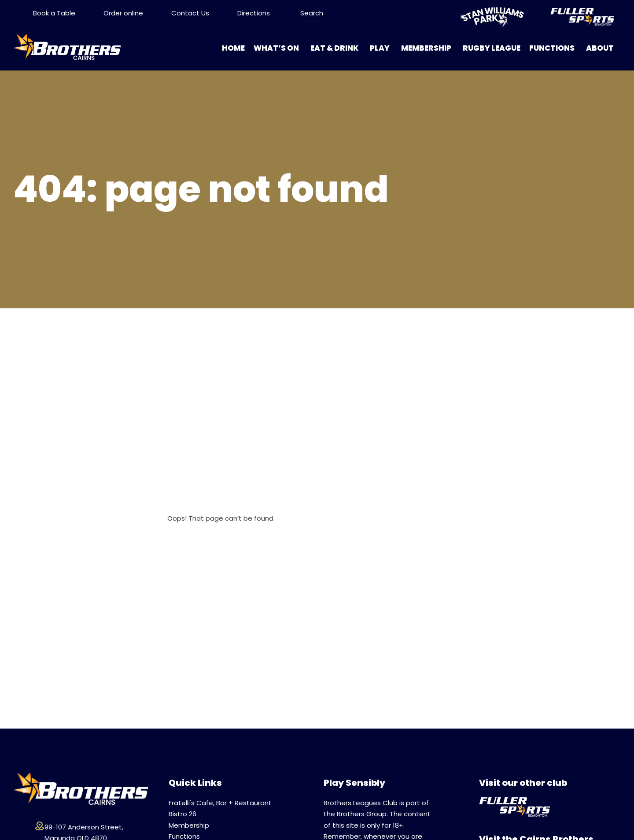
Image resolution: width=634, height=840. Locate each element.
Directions (254, 13)
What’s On (276, 48)
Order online (123, 13)
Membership (426, 48)
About (600, 48)
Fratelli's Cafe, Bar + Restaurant (220, 803)
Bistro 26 (182, 814)
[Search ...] (312, 13)
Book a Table (54, 13)
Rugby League (492, 48)
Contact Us (190, 13)
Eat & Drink (334, 48)
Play (380, 48)
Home (233, 48)
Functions (552, 48)
